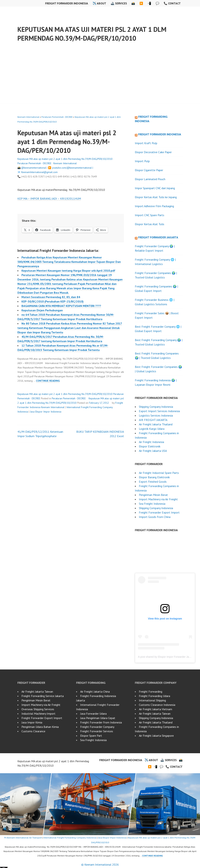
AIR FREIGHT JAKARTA (153, 420)
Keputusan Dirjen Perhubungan (42, 310)
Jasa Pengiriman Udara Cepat (98, 718)
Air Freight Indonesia (151, 442)
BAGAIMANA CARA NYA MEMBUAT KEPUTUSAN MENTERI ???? (61, 306)
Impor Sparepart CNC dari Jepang (155, 188)
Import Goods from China (155, 517)
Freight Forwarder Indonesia (67, 3)
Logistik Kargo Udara (152, 429)
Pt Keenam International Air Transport (23, 838)
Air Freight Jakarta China (95, 691)
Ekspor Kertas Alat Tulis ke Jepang (156, 197)
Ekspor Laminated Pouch (150, 179)
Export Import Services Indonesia (159, 411)
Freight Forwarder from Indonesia (101, 722)
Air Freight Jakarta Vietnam (156, 709)
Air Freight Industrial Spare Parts (159, 473)
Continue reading (48, 381)
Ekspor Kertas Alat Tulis (150, 224)
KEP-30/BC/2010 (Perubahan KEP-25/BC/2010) (52, 301)
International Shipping (152, 700)
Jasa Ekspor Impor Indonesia (46, 412)
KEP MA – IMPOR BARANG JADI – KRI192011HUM (49, 199)
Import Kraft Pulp (146, 143)
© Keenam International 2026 (100, 865)
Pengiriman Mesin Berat (153, 495)
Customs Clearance (33, 731)
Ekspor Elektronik (150, 446)
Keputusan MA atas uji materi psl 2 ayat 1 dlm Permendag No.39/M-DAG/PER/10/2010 (92, 34)
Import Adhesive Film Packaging (154, 206)
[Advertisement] (100, 76)
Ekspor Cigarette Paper (149, 170)
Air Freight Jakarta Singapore (156, 736)
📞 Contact (172, 3)
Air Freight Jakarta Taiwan (37, 691)
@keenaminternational (34, 168)
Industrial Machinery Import (38, 714)
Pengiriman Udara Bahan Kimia (40, 727)
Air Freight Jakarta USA (153, 451)
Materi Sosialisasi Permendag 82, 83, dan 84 (51, 297)
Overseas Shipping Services (38, 709)
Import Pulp (142, 161)
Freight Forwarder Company (97, 727)
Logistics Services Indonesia (156, 415)
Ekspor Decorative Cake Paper (153, 152)
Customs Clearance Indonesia (157, 705)
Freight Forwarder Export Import (159, 512)
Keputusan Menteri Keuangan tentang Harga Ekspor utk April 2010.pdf (68, 271)
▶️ (141, 3)
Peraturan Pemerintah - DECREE (57, 117)
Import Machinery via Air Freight (158, 499)
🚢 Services (119, 3)
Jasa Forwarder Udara (93, 714)
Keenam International (28, 117)
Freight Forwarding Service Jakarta (43, 696)
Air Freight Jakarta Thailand (156, 424)
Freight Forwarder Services (97, 731)
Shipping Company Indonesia (156, 407)
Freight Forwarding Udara (154, 696)
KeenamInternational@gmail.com (39, 172)
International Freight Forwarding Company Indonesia (70, 838)
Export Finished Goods (153, 482)
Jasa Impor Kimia (32, 722)
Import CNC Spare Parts (150, 215)
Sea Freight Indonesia (152, 504)
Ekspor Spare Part (91, 736)
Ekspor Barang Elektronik (154, 477)
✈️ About (99, 3)
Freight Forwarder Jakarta (158, 237)
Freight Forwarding (151, 691)
